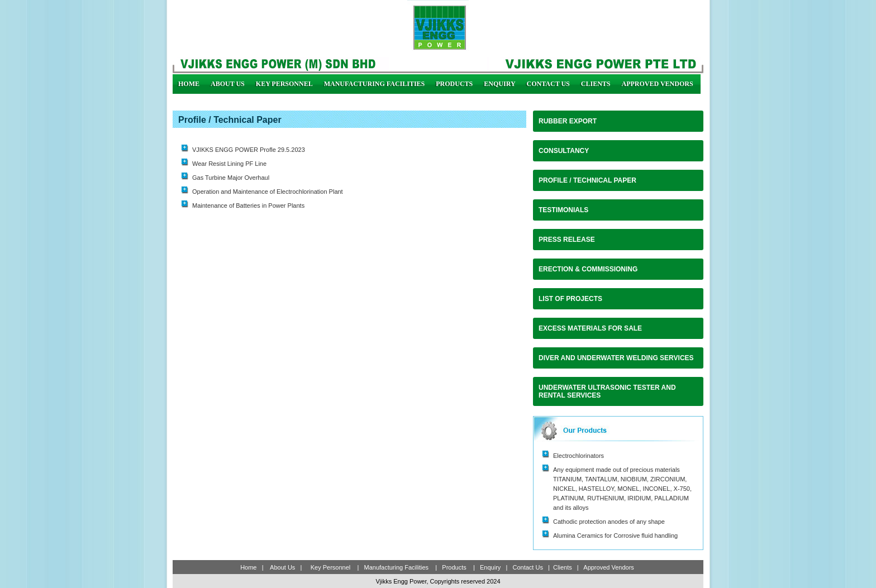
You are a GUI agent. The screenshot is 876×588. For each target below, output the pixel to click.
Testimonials (563, 210)
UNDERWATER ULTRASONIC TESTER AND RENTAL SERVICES (607, 391)
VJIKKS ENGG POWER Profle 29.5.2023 (249, 150)
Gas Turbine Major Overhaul (231, 178)
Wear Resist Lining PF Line (229, 164)
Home (189, 84)
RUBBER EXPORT (568, 121)
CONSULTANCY (564, 151)
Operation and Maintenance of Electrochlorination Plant (268, 192)
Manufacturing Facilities (375, 84)
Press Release (567, 240)
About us (228, 84)
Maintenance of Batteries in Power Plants (248, 205)
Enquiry (499, 84)
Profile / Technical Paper (587, 180)
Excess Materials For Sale (590, 328)
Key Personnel (284, 84)
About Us (282, 567)
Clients (596, 84)
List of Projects (570, 299)
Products (454, 84)
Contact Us (548, 84)
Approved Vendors (657, 84)
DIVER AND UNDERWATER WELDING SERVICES (616, 358)
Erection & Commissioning (588, 269)
